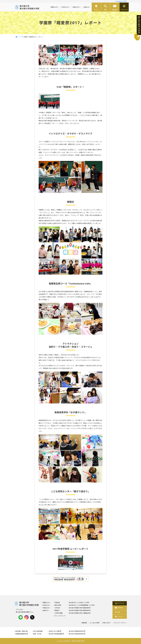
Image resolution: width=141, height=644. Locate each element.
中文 (125, 1)
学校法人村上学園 (54, 631)
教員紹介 (57, 610)
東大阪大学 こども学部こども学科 (79, 602)
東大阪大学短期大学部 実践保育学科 (80, 610)
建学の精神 (58, 605)
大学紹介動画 (59, 613)
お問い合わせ (106, 623)
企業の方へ (87, 7)
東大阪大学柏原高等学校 (76, 634)
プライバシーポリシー (120, 623)
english (119, 1)
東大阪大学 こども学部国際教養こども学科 (82, 605)
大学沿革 (57, 608)
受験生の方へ (55, 7)
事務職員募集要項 (21, 634)
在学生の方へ (66, 7)
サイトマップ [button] (124, 8)
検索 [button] (105, 8)
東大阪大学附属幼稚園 (55, 634)
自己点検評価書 (38, 631)
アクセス (96, 8)
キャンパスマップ (60, 616)
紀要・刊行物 (37, 634)
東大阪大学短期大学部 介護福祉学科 (80, 613)
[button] (71, 563)
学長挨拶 (57, 602)
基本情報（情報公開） (22, 631)
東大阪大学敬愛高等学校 (76, 631)
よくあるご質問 (95, 623)
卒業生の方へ (77, 7)
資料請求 (115, 8)
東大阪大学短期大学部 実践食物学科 (80, 608)
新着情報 (84, 623)
